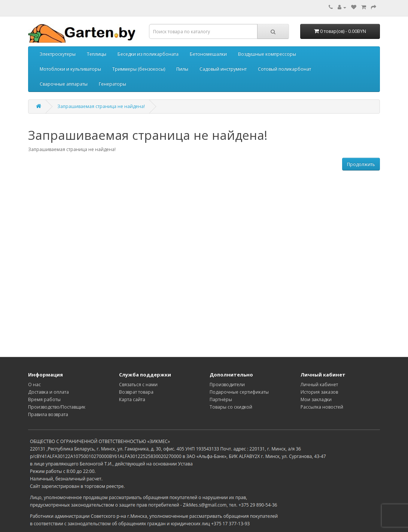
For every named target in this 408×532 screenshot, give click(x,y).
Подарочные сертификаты (239, 392)
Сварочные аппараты (64, 84)
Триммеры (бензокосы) (139, 69)
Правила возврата (48, 414)
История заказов (319, 392)
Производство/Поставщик (57, 407)
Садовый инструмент (223, 69)
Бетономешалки (208, 54)
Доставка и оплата (48, 392)
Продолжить (361, 164)
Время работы (44, 399)
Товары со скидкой (231, 407)
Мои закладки (316, 399)
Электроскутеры (58, 54)
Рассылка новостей (322, 407)
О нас (34, 385)
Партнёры (221, 399)
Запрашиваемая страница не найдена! (101, 106)
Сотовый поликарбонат (284, 69)
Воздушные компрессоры (267, 54)
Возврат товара (136, 392)
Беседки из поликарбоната (148, 54)
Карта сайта (132, 399)
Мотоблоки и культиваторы (70, 69)
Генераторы (112, 84)
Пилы (182, 69)
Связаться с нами (138, 385)
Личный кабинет (319, 385)
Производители (227, 385)
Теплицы (97, 54)
